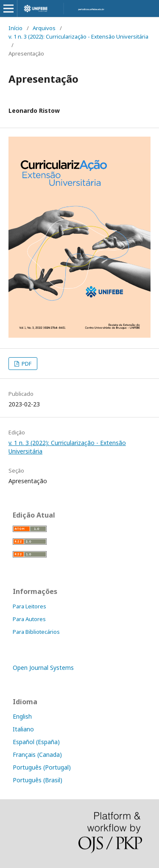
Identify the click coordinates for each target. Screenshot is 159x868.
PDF (26, 364)
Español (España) (36, 742)
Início (15, 28)
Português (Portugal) (42, 767)
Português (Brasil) (38, 780)
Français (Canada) (37, 755)
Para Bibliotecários (36, 632)
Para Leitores (29, 606)
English (22, 716)
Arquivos (44, 28)
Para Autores (29, 619)
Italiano (23, 729)
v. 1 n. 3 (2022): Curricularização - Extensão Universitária (78, 36)
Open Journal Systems (43, 668)
